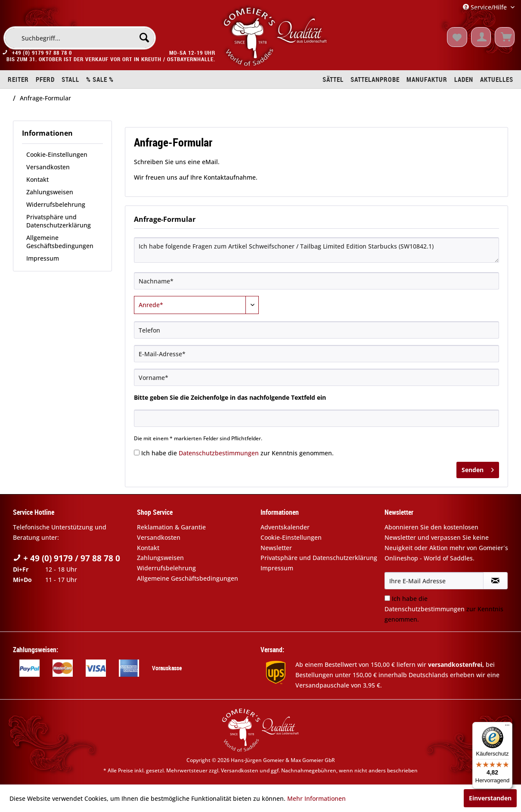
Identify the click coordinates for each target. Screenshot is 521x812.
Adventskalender (285, 527)
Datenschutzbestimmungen (219, 453)
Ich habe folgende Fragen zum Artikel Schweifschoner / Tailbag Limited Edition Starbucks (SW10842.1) (316, 250)
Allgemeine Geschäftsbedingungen (60, 242)
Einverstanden (490, 798)
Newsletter (276, 548)
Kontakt (37, 179)
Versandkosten (48, 167)
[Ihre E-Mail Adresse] (434, 581)
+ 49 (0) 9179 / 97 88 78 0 (67, 558)
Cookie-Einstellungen (57, 154)
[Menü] (507, 727)
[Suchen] (144, 37)
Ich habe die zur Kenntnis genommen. (237, 453)
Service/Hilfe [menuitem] (486, 7)
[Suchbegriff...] (80, 38)
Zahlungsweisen (50, 192)
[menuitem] (80, 38)
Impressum (43, 258)
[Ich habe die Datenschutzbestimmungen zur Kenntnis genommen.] (137, 453)
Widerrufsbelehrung (56, 204)
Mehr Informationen (316, 798)
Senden (478, 468)
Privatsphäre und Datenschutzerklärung (59, 221)
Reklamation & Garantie (171, 527)
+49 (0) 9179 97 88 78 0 (42, 54)
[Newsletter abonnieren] (496, 581)
